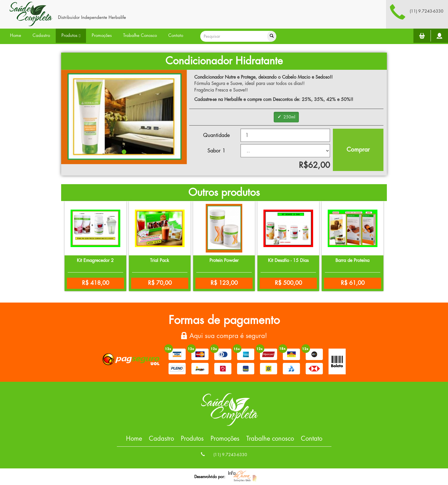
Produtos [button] (71, 36)
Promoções (102, 36)
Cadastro (41, 36)
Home (16, 36)
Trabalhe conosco (270, 439)
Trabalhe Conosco (140, 36)
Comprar (358, 150)
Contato (176, 36)
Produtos (192, 439)
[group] (286, 117)
